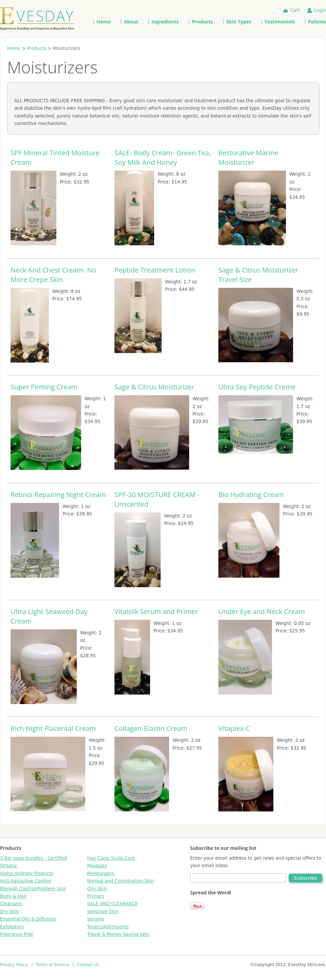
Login (320, 10)
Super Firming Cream (44, 387)
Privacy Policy (14, 965)
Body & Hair (13, 896)
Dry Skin (10, 912)
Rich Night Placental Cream (53, 728)
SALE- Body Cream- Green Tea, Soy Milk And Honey (163, 157)
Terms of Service (52, 965)
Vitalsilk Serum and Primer (156, 611)
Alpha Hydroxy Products (27, 873)
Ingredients (165, 22)
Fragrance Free (17, 934)
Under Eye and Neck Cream (262, 611)
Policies (317, 22)
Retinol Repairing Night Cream (58, 495)
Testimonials (280, 22)
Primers (96, 896)
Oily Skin (97, 889)
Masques (97, 866)
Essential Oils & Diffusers (28, 919)
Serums (96, 919)
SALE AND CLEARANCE (113, 904)
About (131, 22)
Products (202, 22)
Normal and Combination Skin (121, 881)
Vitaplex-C (234, 728)
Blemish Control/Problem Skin (33, 889)
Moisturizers (101, 873)
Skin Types (239, 22)
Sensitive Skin (103, 912)
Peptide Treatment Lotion (155, 270)
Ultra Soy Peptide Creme (257, 387)
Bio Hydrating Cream (251, 495)
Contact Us (88, 965)
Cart (295, 10)
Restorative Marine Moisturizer (248, 157)
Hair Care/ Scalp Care (111, 858)
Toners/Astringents (108, 927)
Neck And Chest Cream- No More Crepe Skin (53, 275)
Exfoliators (12, 927)
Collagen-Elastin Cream (151, 728)
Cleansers (11, 904)
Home (103, 22)
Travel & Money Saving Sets (118, 934)
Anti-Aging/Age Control (25, 881)
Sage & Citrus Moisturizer (154, 387)
